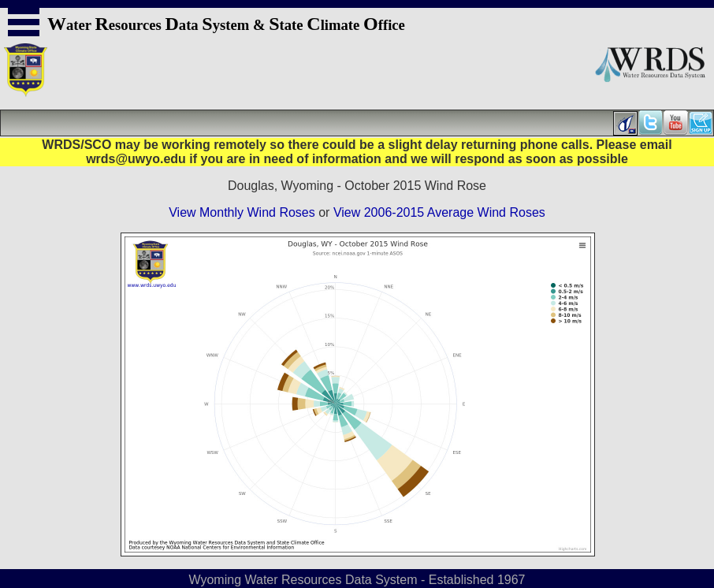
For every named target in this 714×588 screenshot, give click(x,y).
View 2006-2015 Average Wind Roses (439, 212)
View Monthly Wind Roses (242, 212)
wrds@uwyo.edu (136, 159)
